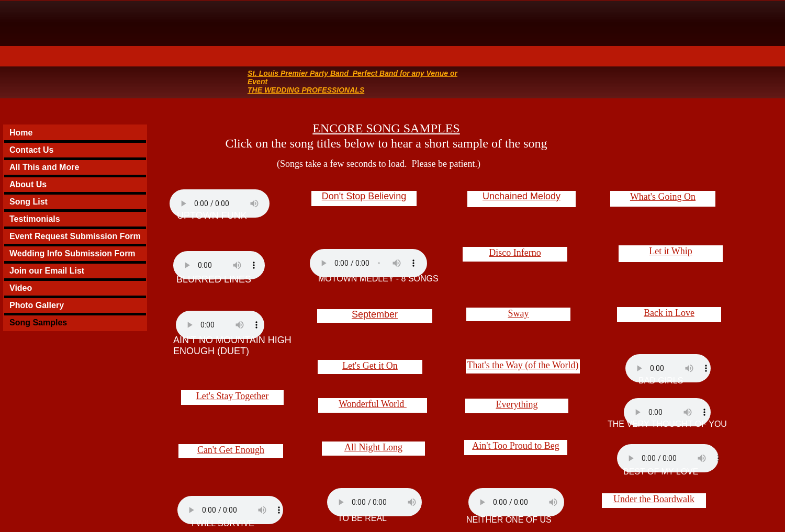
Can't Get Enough (231, 450)
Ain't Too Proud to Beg (516, 446)
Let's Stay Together (233, 396)
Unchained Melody (522, 196)
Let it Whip (671, 251)
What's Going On (663, 197)
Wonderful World (373, 404)
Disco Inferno (515, 253)
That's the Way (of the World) (523, 365)
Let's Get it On (370, 366)
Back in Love (669, 313)
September (375, 314)
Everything (517, 404)
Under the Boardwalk (654, 499)
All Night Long (373, 447)
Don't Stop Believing (364, 196)
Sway (519, 313)
